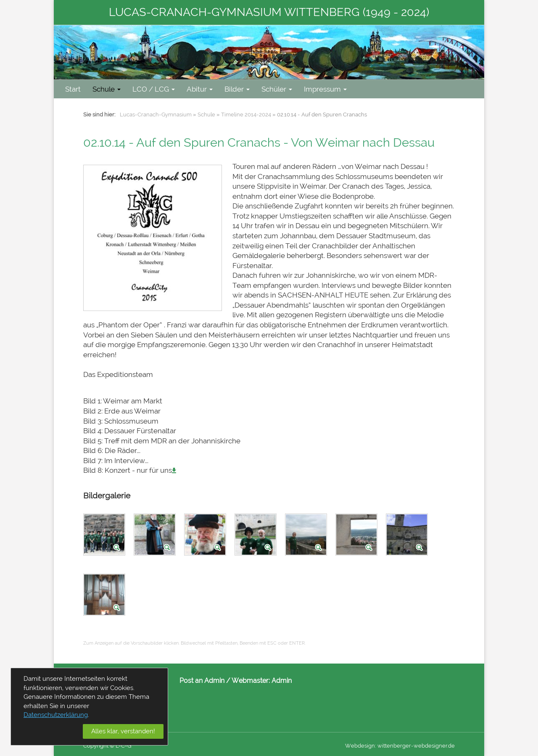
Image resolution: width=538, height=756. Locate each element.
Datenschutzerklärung (56, 715)
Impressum (325, 89)
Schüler (277, 89)
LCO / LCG (154, 89)
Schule (107, 89)
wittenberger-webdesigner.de (416, 746)
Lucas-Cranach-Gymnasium (156, 115)
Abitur (200, 89)
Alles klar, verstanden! (123, 731)
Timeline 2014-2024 (246, 115)
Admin (282, 681)
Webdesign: (361, 746)
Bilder (237, 89)
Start (73, 89)
